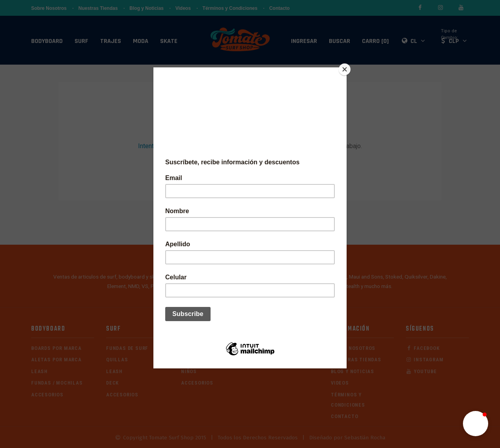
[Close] (345, 69)
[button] (476, 424)
